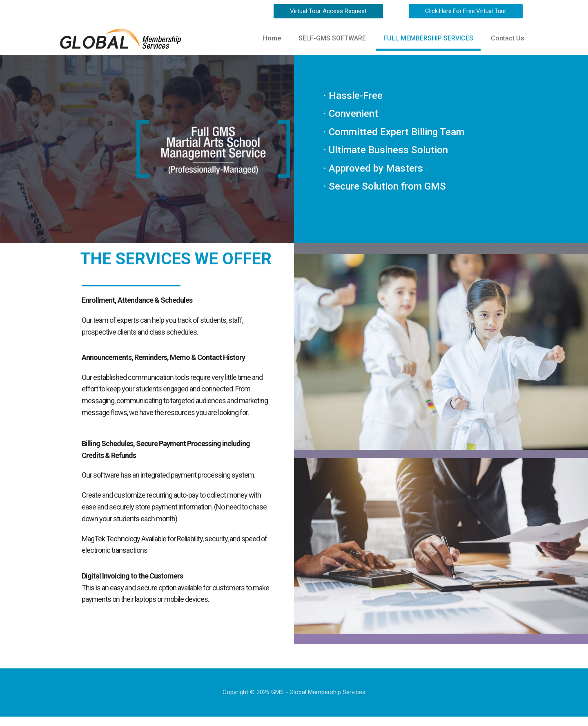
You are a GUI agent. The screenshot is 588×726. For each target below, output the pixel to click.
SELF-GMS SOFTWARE (329, 39)
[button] (328, 11)
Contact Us (507, 39)
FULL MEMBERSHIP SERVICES (426, 39)
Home (267, 39)
